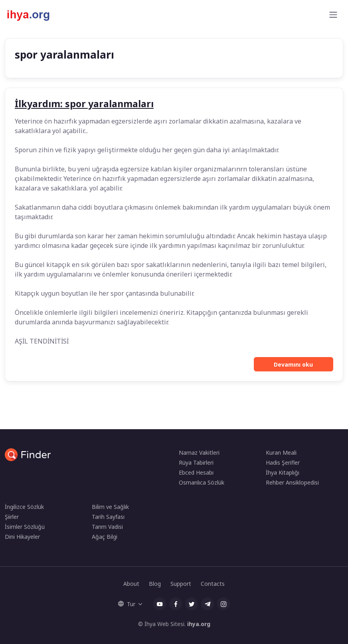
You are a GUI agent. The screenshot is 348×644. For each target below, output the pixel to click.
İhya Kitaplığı (283, 472)
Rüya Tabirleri (196, 462)
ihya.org (199, 624)
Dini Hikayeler (22, 537)
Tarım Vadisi (107, 527)
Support (181, 584)
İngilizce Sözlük (24, 507)
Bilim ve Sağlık (110, 507)
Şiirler (12, 517)
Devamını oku (293, 364)
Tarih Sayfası (108, 517)
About (131, 584)
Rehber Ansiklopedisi (292, 482)
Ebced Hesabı (196, 472)
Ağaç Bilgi (105, 537)
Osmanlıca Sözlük (202, 482)
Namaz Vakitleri (199, 453)
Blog (155, 584)
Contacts (213, 584)
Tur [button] (127, 604)
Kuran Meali (281, 453)
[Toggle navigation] (333, 15)
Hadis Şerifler (283, 462)
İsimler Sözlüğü (25, 527)
